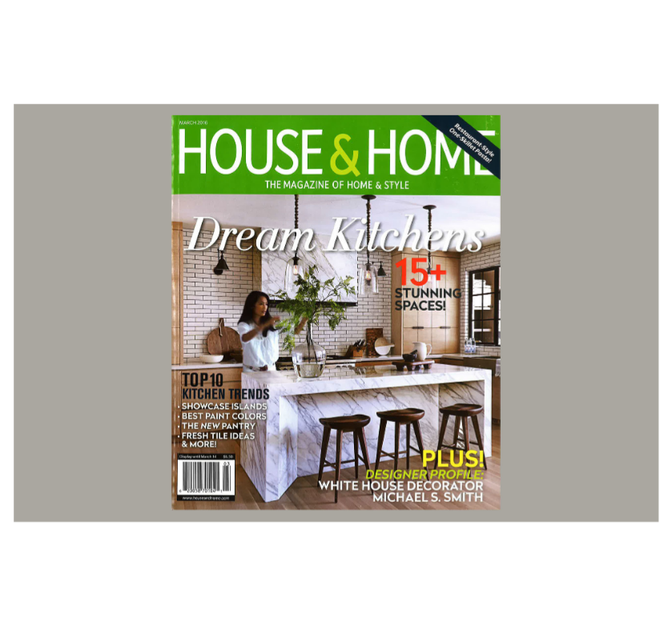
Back (646, 44)
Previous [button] (168, 313)
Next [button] (505, 313)
